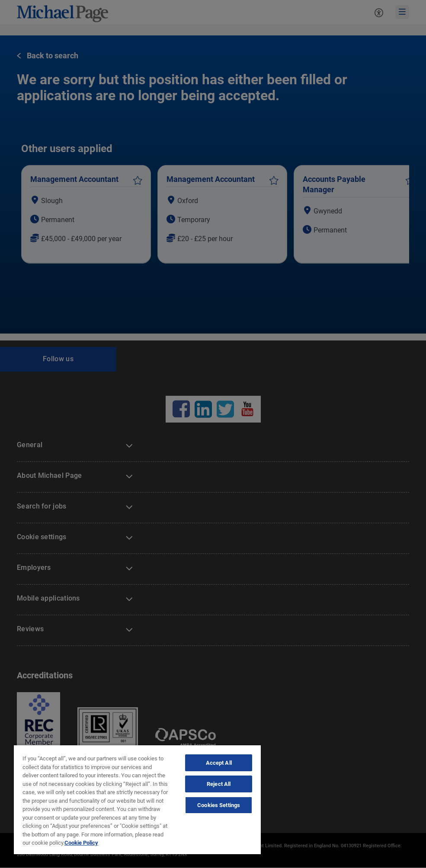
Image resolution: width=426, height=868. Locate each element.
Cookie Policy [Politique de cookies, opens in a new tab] (81, 843)
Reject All (219, 784)
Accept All (219, 763)
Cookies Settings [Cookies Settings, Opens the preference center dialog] (219, 805)
